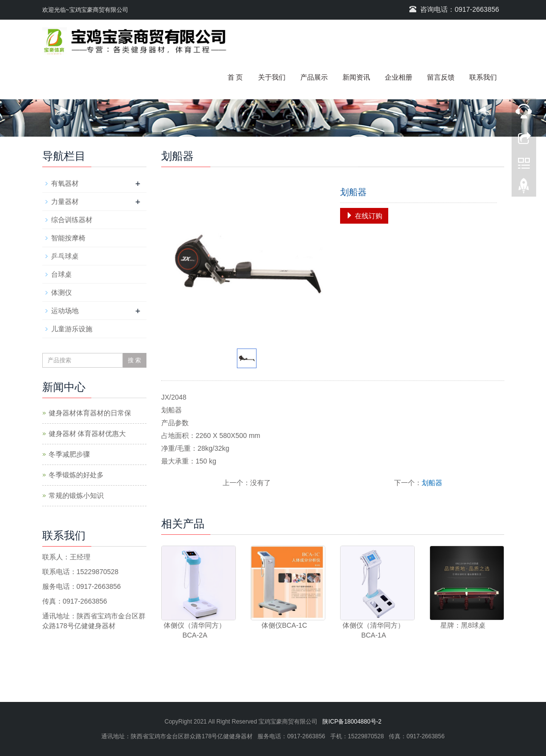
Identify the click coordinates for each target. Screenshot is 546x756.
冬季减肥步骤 (69, 454)
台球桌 (61, 274)
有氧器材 (65, 183)
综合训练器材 (72, 220)
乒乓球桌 (65, 256)
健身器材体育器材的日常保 (90, 413)
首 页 (235, 77)
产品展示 (314, 77)
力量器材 (65, 202)
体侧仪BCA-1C (284, 625)
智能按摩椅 (68, 238)
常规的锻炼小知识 (76, 495)
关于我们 (272, 77)
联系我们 (483, 77)
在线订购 (364, 216)
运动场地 (65, 311)
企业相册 (399, 77)
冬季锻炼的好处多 (76, 475)
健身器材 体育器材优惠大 (87, 434)
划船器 (432, 483)
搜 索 (134, 360)
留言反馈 (441, 77)
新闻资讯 (356, 77)
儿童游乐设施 (72, 329)
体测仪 (61, 292)
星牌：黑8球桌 (463, 625)
